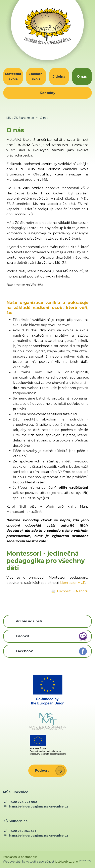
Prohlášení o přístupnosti (20, 857)
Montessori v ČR (73, 583)
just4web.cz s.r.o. (67, 862)
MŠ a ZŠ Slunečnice (20, 118)
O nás (44, 118)
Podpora (42, 770)
